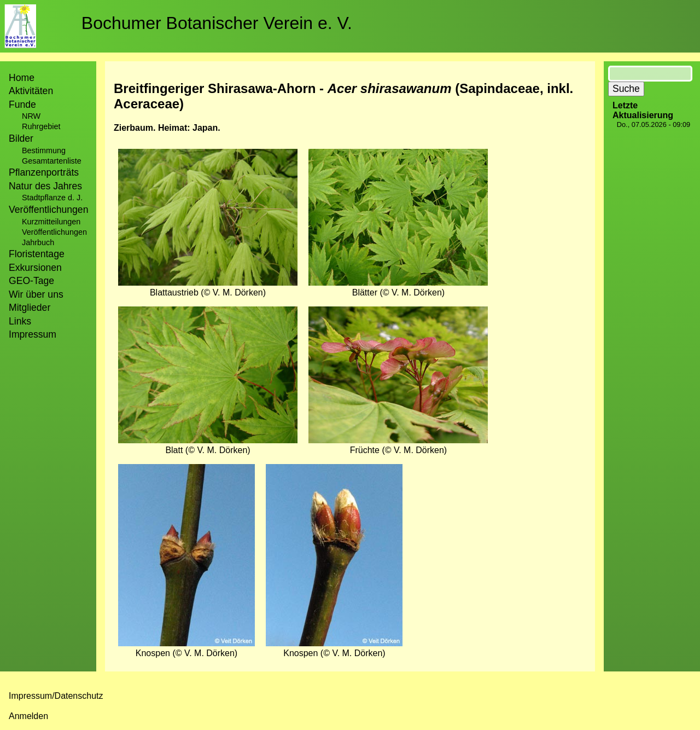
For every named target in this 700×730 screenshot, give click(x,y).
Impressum (33, 334)
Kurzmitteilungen (51, 222)
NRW (31, 116)
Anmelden (28, 716)
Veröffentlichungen (54, 232)
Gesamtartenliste (52, 161)
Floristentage (37, 254)
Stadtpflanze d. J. (52, 198)
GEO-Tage (31, 281)
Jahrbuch (38, 242)
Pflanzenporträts (44, 172)
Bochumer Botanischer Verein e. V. (217, 23)
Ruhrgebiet (41, 126)
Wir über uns (36, 294)
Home (22, 78)
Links (20, 321)
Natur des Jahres (45, 186)
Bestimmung (44, 150)
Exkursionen (35, 268)
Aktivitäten (31, 91)
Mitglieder (30, 308)
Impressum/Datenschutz (56, 696)
